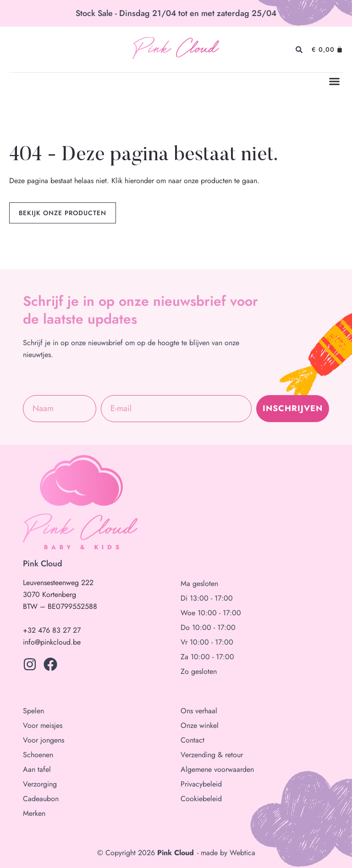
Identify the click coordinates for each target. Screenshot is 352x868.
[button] (335, 81)
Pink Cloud (175, 50)
